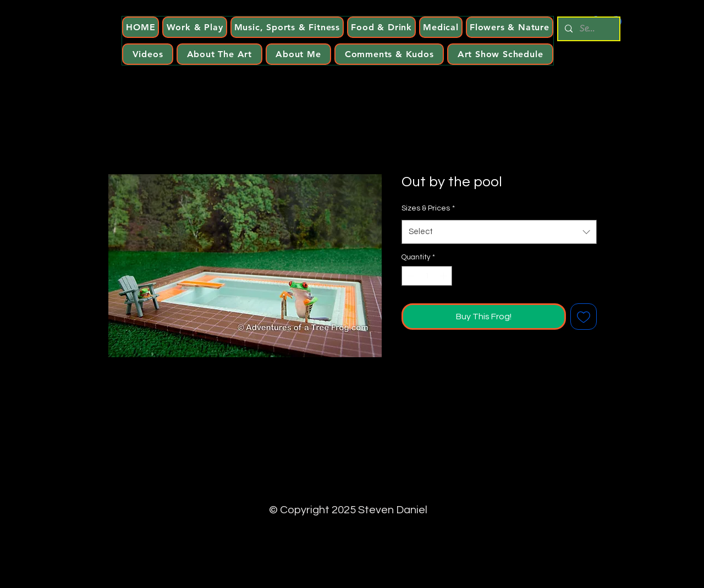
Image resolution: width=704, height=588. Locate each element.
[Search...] (588, 29)
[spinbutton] (427, 276)
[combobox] (499, 232)
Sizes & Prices (428, 208)
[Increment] (444, 276)
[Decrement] (410, 276)
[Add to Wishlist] (584, 317)
